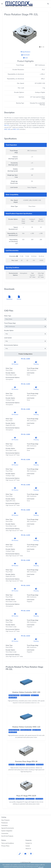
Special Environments (8, 828)
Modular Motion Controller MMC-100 (26, 692)
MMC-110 (16, 129)
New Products (5, 820)
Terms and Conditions (8, 843)
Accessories (5, 833)
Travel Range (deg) (10, 323)
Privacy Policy (5, 846)
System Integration (7, 831)
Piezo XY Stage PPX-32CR (26, 796)
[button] (40, 47)
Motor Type (8, 316)
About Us (28, 849)
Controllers (5, 825)
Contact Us (29, 843)
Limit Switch (8, 338)
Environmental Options (11, 345)
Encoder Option (9, 331)
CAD (25, 58)
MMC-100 (7, 129)
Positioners (5, 823)
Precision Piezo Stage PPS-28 (26, 761)
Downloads (25, 55)
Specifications (26, 52)
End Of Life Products (7, 836)
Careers (28, 846)
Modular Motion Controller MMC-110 (26, 727)
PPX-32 (6, 126)
